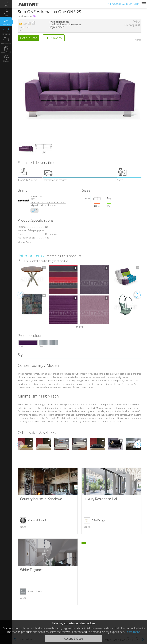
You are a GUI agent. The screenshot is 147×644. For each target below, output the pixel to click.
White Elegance (48, 572)
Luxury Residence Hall (111, 501)
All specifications (26, 243)
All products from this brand (44, 206)
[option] (32, 293)
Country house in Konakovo (48, 501)
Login (136, 4)
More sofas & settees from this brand (48, 203)
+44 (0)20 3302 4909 (119, 4)
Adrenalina (36, 197)
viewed (138, 40)
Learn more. (133, 632)
